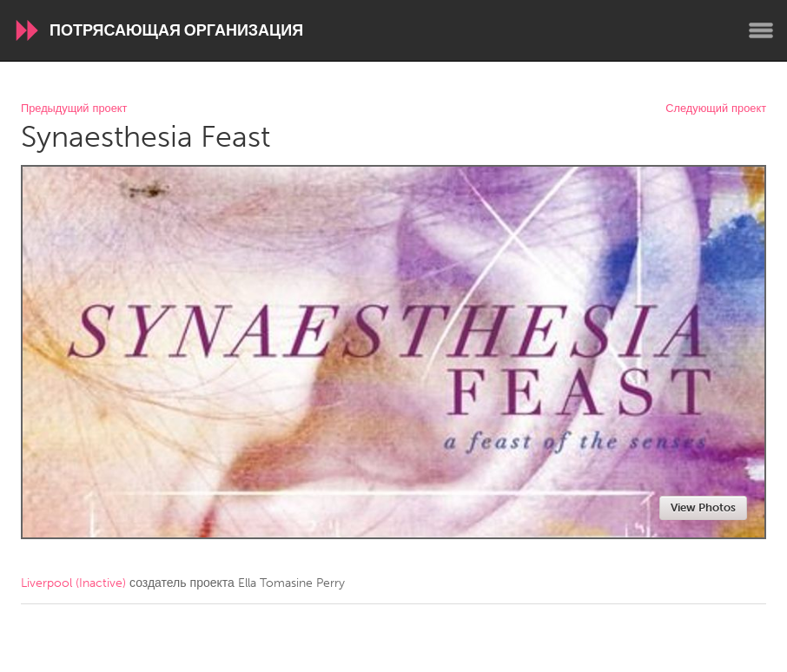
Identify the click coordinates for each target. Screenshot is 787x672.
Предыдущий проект (74, 109)
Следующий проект (716, 109)
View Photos (703, 507)
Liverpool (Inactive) (73, 583)
